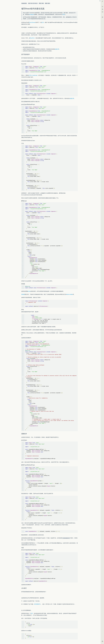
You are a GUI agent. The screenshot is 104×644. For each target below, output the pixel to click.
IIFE (32, 613)
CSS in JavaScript (33, 75)
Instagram (32, 14)
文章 (43, 22)
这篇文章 (57, 49)
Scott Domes (32, 22)
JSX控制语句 (37, 604)
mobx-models (70, 294)
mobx (29, 291)
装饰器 (23, 294)
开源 (64, 14)
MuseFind (32, 38)
